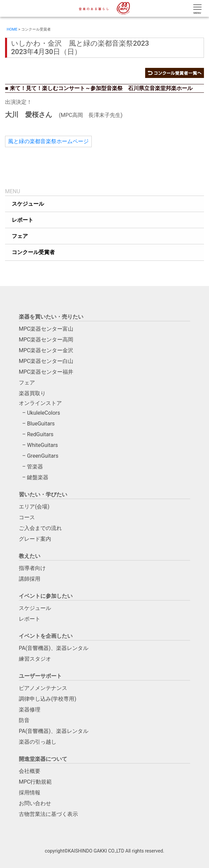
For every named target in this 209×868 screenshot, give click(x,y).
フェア (27, 383)
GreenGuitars (43, 456)
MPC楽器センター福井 (46, 372)
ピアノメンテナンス (43, 688)
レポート (30, 619)
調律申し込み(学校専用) (48, 699)
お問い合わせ (35, 803)
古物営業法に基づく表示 (48, 814)
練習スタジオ (35, 659)
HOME (12, 29)
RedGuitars (40, 434)
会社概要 (30, 771)
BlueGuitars (41, 424)
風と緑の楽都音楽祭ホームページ (48, 141)
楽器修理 (30, 710)
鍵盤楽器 (38, 477)
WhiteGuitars (42, 445)
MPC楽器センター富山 (46, 329)
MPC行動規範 (35, 782)
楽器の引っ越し (38, 742)
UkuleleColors (43, 413)
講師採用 (30, 579)
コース (27, 517)
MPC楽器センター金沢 (46, 350)
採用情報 (30, 793)
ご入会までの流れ (40, 528)
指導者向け (32, 568)
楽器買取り (32, 393)
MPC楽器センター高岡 (46, 340)
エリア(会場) (34, 507)
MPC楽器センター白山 (46, 361)
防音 (24, 720)
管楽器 (35, 467)
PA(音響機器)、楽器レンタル (54, 648)
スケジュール (35, 608)
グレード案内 (35, 539)
